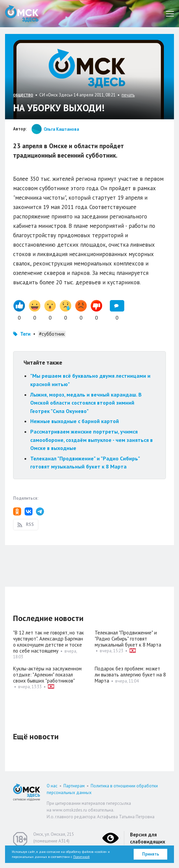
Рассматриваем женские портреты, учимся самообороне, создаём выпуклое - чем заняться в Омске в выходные (92, 440)
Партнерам (74, 786)
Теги (25, 334)
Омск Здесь (22, 14)
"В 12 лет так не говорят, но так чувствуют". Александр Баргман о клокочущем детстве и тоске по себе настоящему (49, 642)
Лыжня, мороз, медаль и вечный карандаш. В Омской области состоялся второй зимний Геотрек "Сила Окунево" (86, 403)
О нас (52, 786)
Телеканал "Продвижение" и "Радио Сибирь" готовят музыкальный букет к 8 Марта (128, 639)
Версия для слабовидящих (148, 838)
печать (128, 95)
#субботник (52, 334)
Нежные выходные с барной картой (75, 421)
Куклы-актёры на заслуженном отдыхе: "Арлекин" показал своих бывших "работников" (47, 675)
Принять (151, 854)
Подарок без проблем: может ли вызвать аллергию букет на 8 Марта (130, 675)
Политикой (81, 857)
